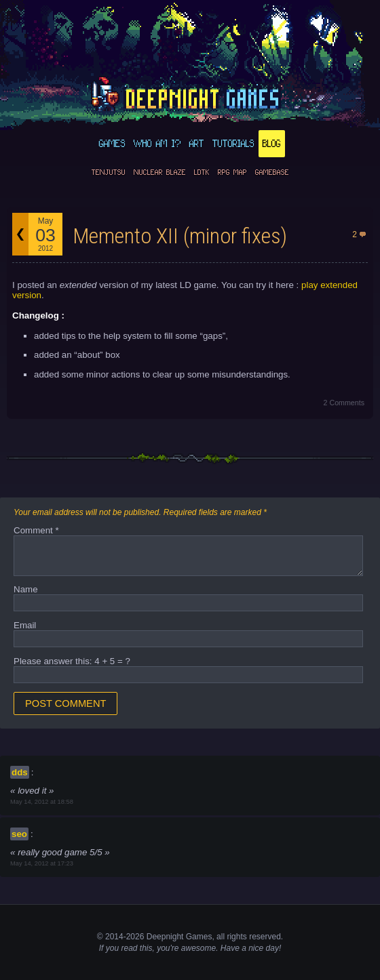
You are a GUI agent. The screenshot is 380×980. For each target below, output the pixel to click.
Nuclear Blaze (160, 172)
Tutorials (233, 144)
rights (236, 937)
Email (25, 625)
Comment (36, 530)
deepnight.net (190, 96)
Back (20, 234)
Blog (272, 144)
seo (19, 834)
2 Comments (344, 403)
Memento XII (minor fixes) (180, 236)
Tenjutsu (109, 172)
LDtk (202, 172)
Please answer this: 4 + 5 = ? (72, 661)
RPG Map (232, 172)
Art (197, 144)
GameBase (272, 172)
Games (112, 144)
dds (20, 772)
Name (26, 589)
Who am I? (157, 144)
